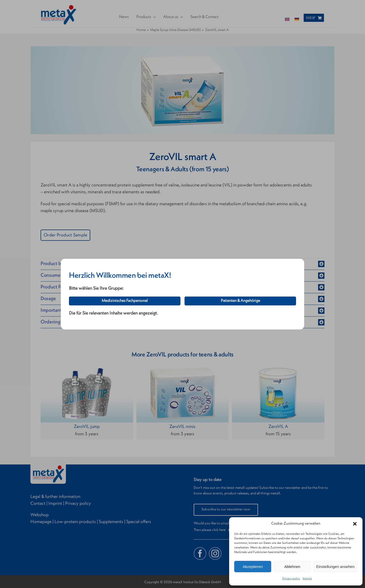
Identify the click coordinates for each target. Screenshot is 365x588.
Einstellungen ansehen (335, 567)
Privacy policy (291, 579)
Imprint (307, 579)
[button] (355, 524)
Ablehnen (292, 567)
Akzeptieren (253, 567)
